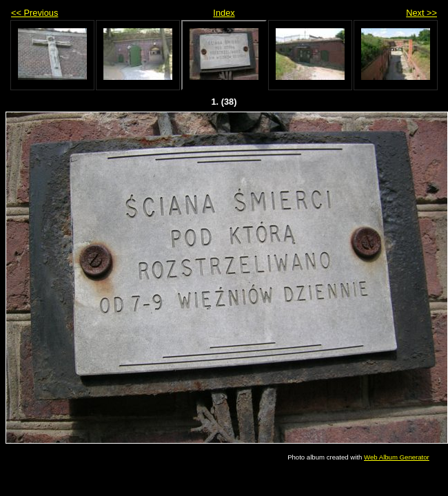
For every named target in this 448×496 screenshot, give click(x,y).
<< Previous (34, 13)
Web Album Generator (397, 457)
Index (224, 13)
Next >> (421, 13)
